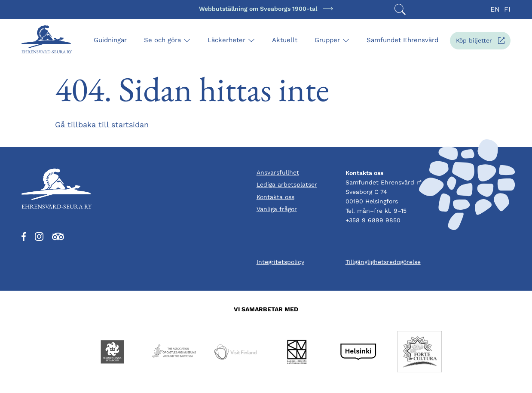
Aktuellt (285, 40)
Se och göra (162, 40)
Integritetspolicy (280, 262)
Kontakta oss (275, 197)
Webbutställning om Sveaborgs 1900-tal (258, 9)
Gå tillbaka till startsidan (102, 124)
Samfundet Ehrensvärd (402, 40)
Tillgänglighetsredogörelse (383, 262)
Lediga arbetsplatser (287, 184)
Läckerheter (226, 40)
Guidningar (110, 40)
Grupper (327, 40)
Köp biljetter (483, 43)
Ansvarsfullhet (278, 172)
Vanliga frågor (277, 209)
